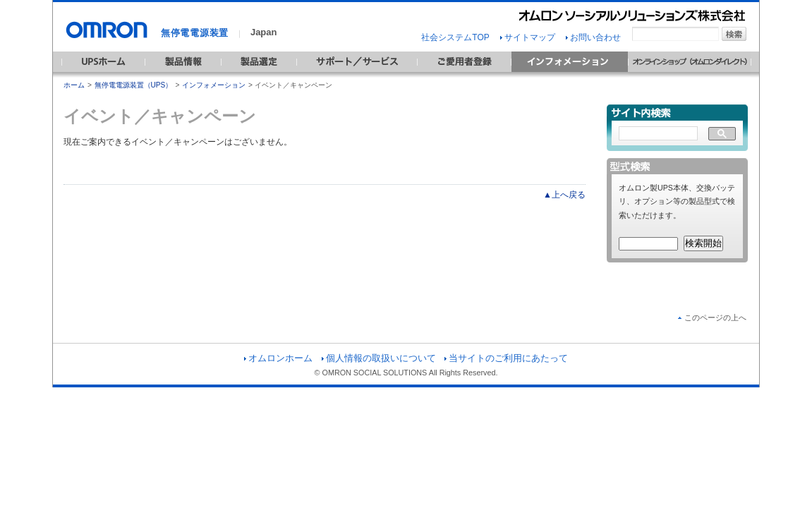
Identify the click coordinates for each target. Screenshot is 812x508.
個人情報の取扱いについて (379, 358)
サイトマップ (528, 37)
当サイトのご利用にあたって (506, 358)
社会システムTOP (455, 37)
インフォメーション (214, 85)
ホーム (74, 85)
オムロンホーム (278, 358)
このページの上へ (712, 317)
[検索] (658, 134)
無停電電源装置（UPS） (134, 85)
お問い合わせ (593, 37)
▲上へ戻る (564, 195)
